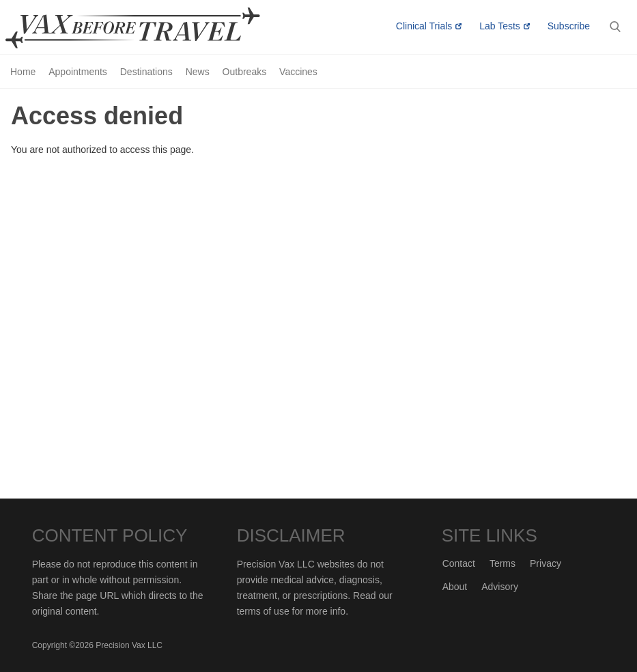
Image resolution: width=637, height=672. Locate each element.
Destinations (146, 72)
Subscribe (569, 26)
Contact (459, 563)
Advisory (500, 587)
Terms (502, 563)
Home (23, 72)
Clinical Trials (424, 26)
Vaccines (298, 72)
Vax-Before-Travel (149, 28)
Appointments (78, 72)
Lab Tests (500, 26)
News (198, 72)
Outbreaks (245, 72)
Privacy (546, 563)
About (455, 587)
